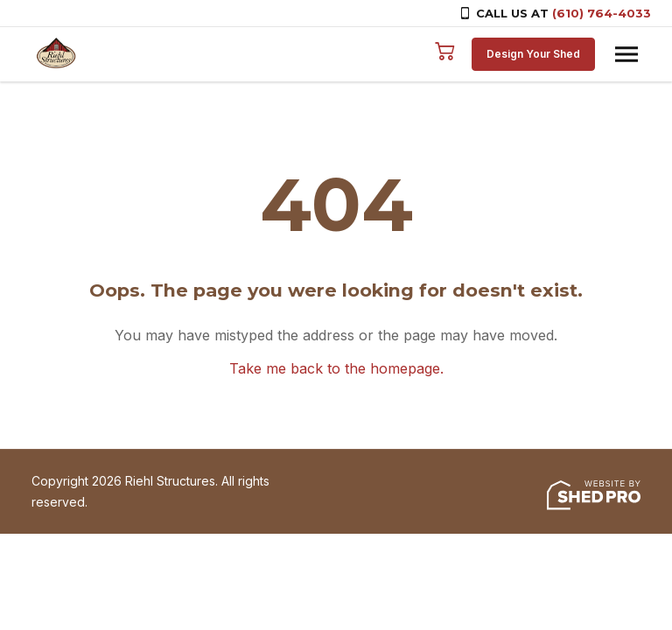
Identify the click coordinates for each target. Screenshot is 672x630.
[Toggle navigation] (626, 54)
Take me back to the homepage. (336, 368)
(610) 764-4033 (602, 13)
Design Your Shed (533, 54)
